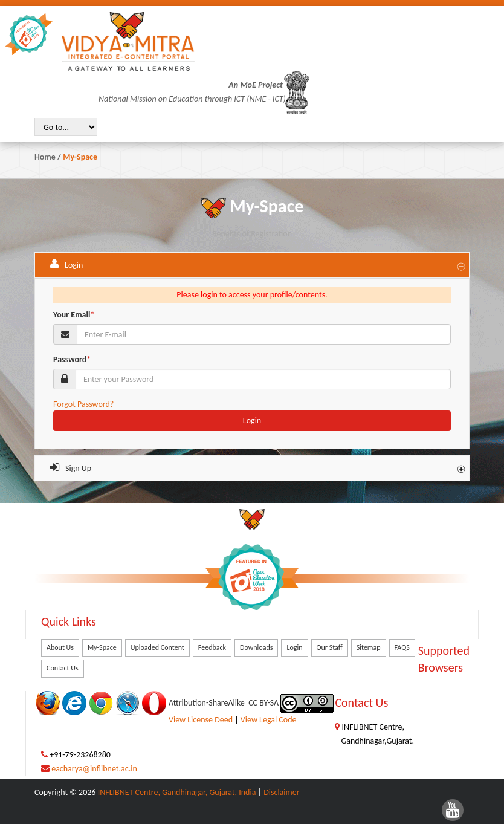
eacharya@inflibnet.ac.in (94, 769)
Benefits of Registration (252, 234)
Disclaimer (281, 792)
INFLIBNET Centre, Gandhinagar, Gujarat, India (177, 792)
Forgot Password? (83, 404)
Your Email (74, 315)
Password (72, 359)
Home (45, 157)
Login (252, 420)
